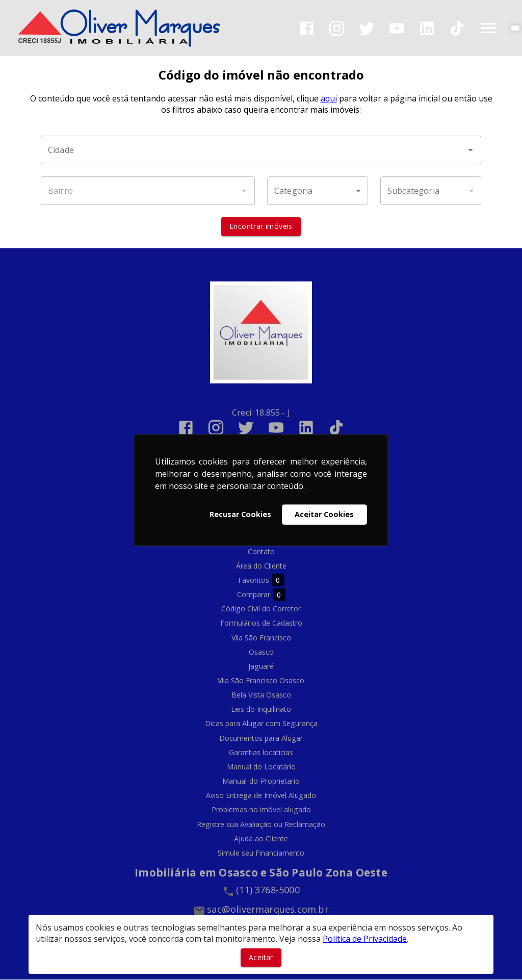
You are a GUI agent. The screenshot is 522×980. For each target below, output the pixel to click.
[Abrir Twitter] (367, 28)
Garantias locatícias (261, 752)
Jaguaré (261, 666)
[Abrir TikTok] (457, 28)
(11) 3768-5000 (268, 890)
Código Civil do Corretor (261, 609)
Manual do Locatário (261, 767)
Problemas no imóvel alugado (261, 810)
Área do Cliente (261, 566)
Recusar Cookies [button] (240, 514)
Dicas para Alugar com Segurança (261, 724)
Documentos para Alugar (261, 738)
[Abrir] (471, 150)
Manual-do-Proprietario (261, 781)
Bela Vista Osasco (261, 695)
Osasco (261, 652)
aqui (329, 99)
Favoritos (261, 581)
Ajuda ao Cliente (261, 839)
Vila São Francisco (261, 638)
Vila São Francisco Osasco (261, 680)
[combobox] (261, 150)
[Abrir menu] (488, 28)
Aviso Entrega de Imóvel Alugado (261, 796)
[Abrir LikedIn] (427, 28)
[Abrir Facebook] (307, 28)
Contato (261, 551)
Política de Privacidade (365, 939)
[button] (318, 191)
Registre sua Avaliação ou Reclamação (261, 824)
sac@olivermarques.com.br (268, 909)
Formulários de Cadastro (261, 623)
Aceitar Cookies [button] (324, 514)
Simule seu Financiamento (261, 853)
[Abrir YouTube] (397, 28)
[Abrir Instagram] (337, 28)
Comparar (261, 595)
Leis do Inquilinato (261, 710)
